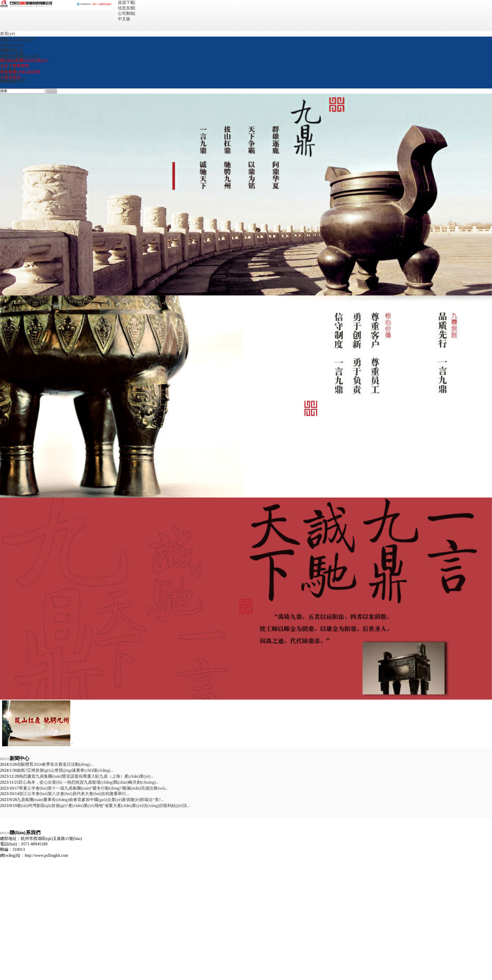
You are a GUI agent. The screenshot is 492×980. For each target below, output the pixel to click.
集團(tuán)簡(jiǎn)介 (18, 40)
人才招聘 (8, 70)
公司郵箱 (126, 13)
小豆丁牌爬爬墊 (15, 66)
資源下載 (126, 2)
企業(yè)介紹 (12, 45)
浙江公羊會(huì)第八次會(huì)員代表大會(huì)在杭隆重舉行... (74, 794)
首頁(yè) (8, 34)
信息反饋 (126, 8)
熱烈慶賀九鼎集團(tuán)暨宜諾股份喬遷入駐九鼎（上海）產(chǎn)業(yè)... (86, 776)
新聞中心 (8, 49)
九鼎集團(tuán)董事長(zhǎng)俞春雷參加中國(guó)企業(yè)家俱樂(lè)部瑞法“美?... (90, 800)
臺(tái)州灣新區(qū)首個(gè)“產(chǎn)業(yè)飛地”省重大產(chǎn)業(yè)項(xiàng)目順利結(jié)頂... (103, 806)
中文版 (124, 19)
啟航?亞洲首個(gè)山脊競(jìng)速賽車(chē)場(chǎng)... (65, 770)
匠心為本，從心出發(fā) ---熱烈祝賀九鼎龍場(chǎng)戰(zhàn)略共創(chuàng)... (89, 782)
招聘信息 (8, 76)
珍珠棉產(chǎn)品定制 (20, 72)
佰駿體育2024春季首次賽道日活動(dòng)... (55, 764)
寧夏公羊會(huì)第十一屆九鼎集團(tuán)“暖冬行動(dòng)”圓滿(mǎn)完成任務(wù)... (94, 788)
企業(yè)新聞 (12, 55)
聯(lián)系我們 (13, 81)
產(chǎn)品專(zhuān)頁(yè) (23, 60)
